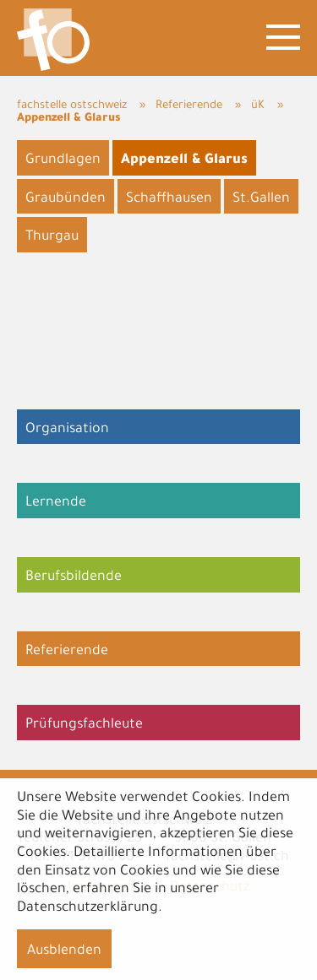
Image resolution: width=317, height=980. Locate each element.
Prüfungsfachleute (84, 725)
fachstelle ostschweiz (72, 106)
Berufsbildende (74, 577)
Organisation (67, 430)
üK (258, 106)
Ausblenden (64, 951)
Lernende (56, 503)
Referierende (189, 106)
